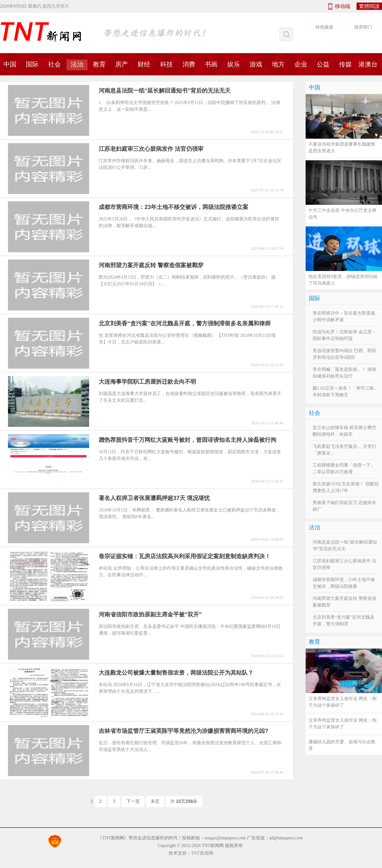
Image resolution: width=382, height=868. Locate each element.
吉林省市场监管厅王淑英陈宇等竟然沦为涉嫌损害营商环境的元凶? (184, 731)
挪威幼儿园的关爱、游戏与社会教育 (342, 745)
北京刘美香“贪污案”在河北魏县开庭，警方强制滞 (343, 621)
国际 (32, 64)
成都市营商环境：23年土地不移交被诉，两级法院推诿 (344, 583)
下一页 (133, 801)
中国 (315, 87)
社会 (54, 64)
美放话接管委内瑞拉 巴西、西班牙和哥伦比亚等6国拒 (344, 354)
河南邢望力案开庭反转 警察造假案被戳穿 (151, 265)
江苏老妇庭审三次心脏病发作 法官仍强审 (151, 149)
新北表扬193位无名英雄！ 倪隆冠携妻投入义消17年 (346, 487)
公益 (323, 64)
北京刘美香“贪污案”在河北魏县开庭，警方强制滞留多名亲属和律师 (185, 323)
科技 (166, 64)
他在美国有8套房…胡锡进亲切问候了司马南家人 (343, 280)
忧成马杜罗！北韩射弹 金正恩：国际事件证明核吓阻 (344, 335)
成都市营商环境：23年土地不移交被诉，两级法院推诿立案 (173, 207)
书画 (211, 64)
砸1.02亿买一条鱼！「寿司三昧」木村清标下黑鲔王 (346, 392)
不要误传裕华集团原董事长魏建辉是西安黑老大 (342, 148)
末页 (155, 801)
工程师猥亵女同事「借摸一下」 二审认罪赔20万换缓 (344, 469)
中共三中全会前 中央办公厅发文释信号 (343, 214)
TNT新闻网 (202, 853)
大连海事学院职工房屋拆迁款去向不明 (147, 382)
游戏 (256, 64)
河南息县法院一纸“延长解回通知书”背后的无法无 (345, 545)
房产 (122, 64)
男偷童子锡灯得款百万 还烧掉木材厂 (344, 506)
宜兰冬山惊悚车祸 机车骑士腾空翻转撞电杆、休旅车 (344, 431)
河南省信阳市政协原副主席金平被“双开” (150, 615)
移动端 (343, 6)
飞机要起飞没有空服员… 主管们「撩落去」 (344, 450)
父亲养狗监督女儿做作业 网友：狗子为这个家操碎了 (343, 702)
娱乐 (234, 64)
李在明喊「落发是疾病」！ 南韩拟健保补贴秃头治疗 (344, 373)
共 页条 (184, 801)
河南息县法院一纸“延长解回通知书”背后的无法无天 (165, 91)
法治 (77, 64)
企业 (301, 64)
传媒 (345, 64)
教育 (99, 64)
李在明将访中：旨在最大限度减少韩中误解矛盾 (344, 316)
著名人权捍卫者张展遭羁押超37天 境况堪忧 (154, 498)
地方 (278, 64)
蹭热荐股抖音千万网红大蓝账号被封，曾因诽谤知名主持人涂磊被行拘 (187, 440)
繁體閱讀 (369, 6)
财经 (144, 64)
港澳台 (368, 64)
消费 (189, 64)
